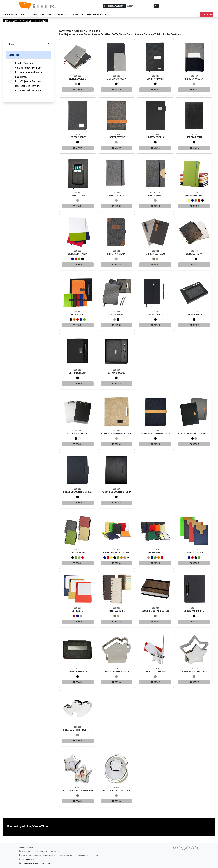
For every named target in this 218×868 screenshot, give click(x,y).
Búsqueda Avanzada (114, 6)
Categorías (14, 55)
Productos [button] (10, 14)
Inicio (8, 21)
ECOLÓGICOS (60, 14)
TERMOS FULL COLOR (41, 14)
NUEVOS (24, 14)
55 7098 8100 (28, 859)
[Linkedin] (191, 848)
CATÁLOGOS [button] (76, 14)
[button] (97, 14)
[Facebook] (175, 848)
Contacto (207, 14)
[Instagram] (181, 848)
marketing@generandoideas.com (36, 863)
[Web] (197, 848)
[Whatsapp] (186, 848)
